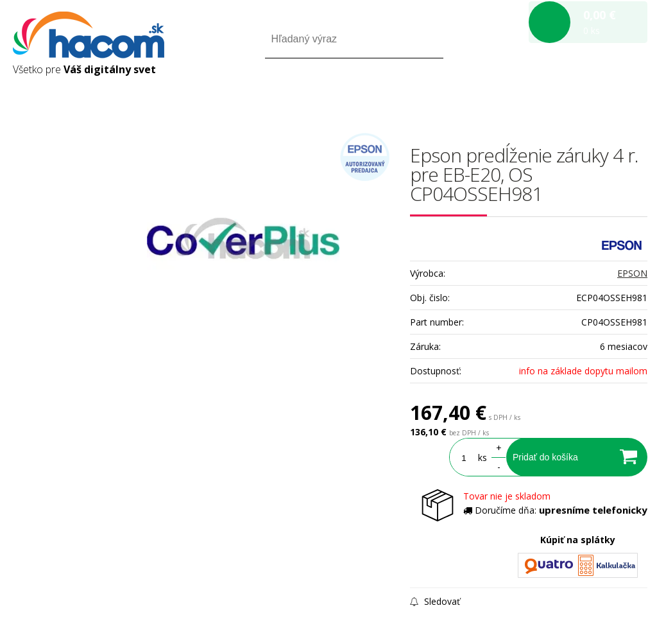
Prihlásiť (541, 95)
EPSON (632, 273)
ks (482, 457)
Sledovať (435, 601)
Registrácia (593, 95)
